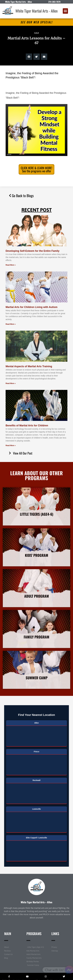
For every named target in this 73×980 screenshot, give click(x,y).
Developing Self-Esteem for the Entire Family (33, 251)
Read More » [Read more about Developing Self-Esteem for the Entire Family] (11, 265)
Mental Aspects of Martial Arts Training (29, 366)
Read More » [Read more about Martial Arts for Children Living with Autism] (11, 324)
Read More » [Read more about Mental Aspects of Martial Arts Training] (11, 383)
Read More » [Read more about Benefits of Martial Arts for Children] (11, 446)
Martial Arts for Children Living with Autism (32, 307)
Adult (36, 33)
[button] (65, 11)
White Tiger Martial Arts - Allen (36, 11)
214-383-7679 (54, 2)
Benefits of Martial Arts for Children (27, 426)
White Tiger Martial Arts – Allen (36, 902)
